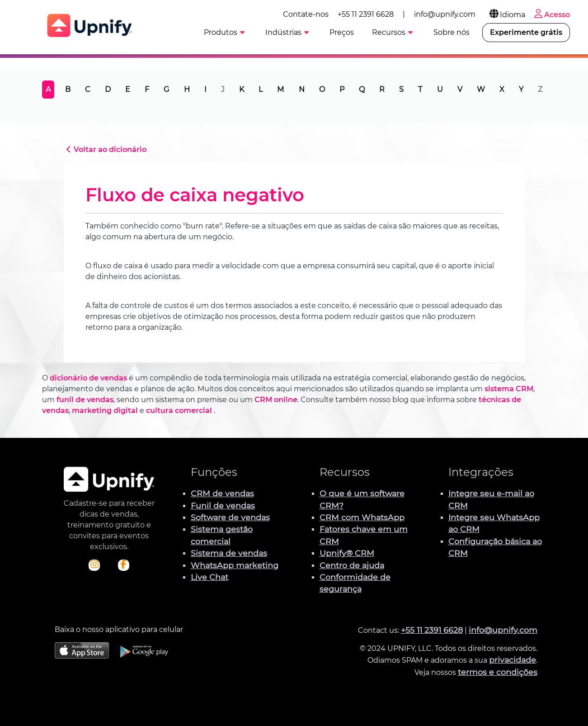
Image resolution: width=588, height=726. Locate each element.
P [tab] (342, 89)
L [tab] (261, 89)
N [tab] (302, 89)
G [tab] (166, 89)
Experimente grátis (526, 32)
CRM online (276, 400)
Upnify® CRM (347, 553)
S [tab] (401, 89)
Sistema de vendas (229, 553)
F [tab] (147, 89)
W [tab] (481, 89)
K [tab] (242, 89)
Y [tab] (521, 89)
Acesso (551, 15)
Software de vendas (230, 517)
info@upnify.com (445, 14)
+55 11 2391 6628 (366, 14)
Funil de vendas (223, 505)
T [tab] (420, 89)
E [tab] (128, 89)
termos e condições (498, 672)
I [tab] (205, 89)
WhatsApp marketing (235, 565)
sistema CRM (509, 389)
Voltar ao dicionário (105, 149)
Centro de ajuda (352, 565)
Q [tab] (362, 89)
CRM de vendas (222, 493)
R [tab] (382, 89)
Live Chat (209, 577)
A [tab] (48, 89)
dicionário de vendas (88, 378)
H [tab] (187, 89)
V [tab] (460, 89)
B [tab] (68, 89)
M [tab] (280, 89)
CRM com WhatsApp (362, 517)
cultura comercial (179, 410)
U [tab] (440, 89)
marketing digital (105, 410)
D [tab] (108, 89)
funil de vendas (85, 400)
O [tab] (322, 89)
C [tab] (88, 89)
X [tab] (502, 89)
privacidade (513, 660)
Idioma (507, 15)
